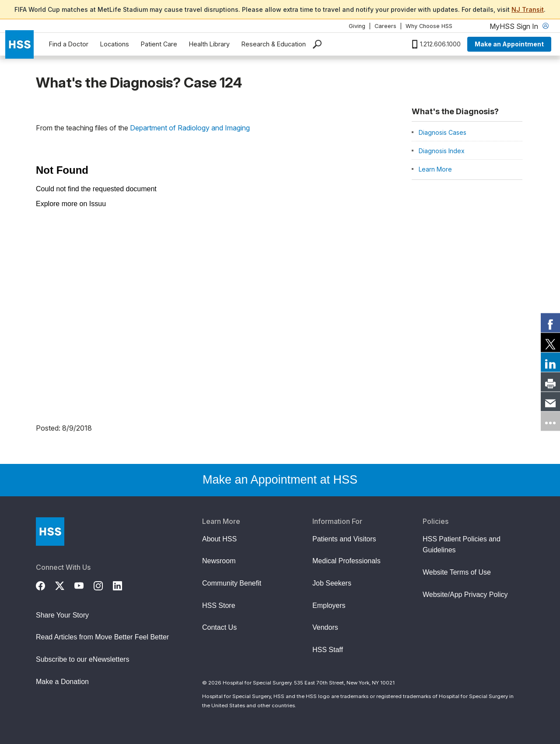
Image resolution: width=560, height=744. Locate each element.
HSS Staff (328, 650)
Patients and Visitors (344, 539)
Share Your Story (62, 615)
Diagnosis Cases (443, 132)
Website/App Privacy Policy (465, 595)
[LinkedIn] (122, 585)
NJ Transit (528, 9)
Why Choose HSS (429, 26)
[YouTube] (84, 585)
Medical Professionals (346, 561)
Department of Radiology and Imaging (190, 128)
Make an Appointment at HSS (280, 480)
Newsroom (219, 561)
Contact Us (219, 627)
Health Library (209, 44)
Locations (115, 44)
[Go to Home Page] (50, 532)
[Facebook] (45, 585)
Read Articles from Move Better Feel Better (102, 637)
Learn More (435, 169)
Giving (357, 26)
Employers (329, 605)
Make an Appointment (509, 44)
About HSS (219, 539)
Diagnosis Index (442, 151)
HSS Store (219, 605)
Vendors (325, 627)
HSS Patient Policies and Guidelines (462, 545)
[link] (550, 323)
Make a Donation (62, 682)
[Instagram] (103, 585)
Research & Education (274, 44)
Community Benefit (232, 583)
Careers (385, 26)
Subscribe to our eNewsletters (82, 659)
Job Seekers (332, 583)
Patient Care (159, 44)
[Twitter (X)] (65, 585)
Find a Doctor (69, 44)
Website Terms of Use (457, 572)
